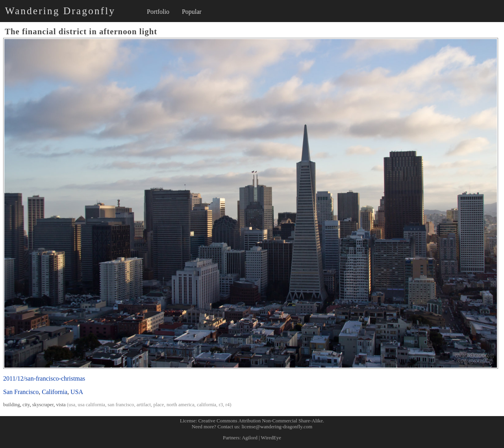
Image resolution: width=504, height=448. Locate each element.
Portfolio (158, 12)
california (207, 405)
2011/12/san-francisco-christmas (44, 378)
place (158, 405)
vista (61, 405)
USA (77, 392)
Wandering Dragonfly (60, 11)
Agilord (250, 438)
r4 (228, 405)
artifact (144, 405)
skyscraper (43, 405)
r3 (221, 405)
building (12, 405)
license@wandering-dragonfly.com (277, 427)
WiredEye (271, 438)
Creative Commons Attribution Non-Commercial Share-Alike (261, 421)
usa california (92, 405)
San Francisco (21, 392)
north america (181, 405)
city (26, 405)
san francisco (121, 405)
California (55, 392)
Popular (192, 12)
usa (72, 405)
